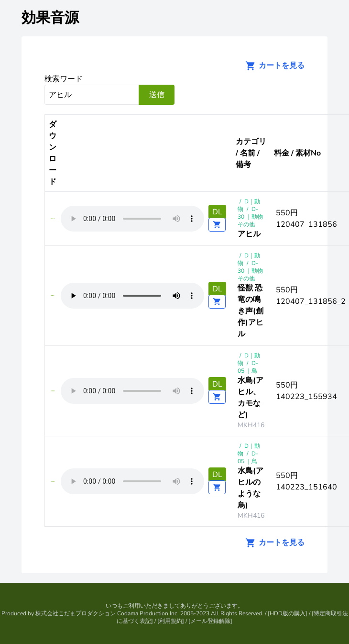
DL (217, 212)
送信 (157, 95)
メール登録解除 (210, 621)
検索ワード (64, 79)
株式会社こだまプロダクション (76, 613)
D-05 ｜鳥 (248, 367)
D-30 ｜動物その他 (250, 217)
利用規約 (171, 621)
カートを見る (272, 66)
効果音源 (50, 18)
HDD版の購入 (288, 613)
